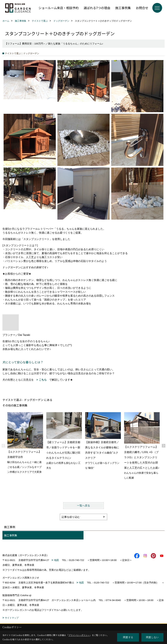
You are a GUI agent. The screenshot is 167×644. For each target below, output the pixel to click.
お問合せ (142, 8)
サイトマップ (12, 618)
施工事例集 (123, 8)
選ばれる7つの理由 (97, 8)
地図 (56, 560)
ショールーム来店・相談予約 (59, 8)
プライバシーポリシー (79, 635)
